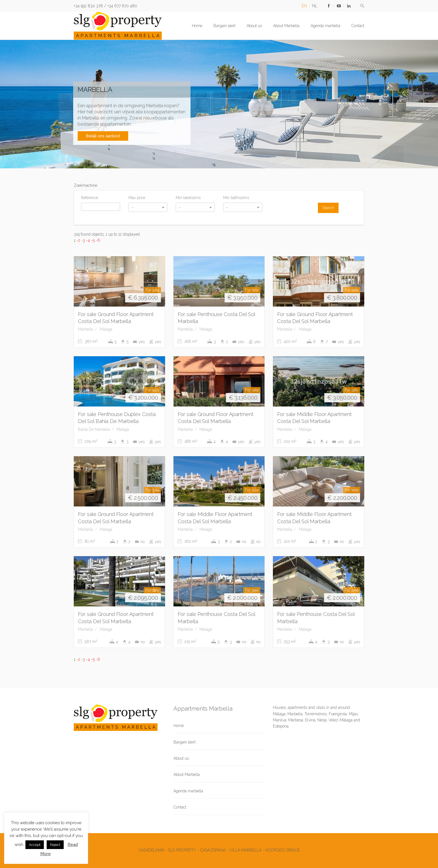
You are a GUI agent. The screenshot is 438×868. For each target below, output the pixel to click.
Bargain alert (224, 26)
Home (197, 26)
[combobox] (148, 207)
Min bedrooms (188, 198)
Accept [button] (35, 845)
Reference (90, 198)
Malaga (106, 329)
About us (254, 26)
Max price (137, 198)
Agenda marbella (325, 26)
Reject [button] (55, 845)
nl (315, 6)
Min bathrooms (236, 198)
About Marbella (286, 26)
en (304, 6)
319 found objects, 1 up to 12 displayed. (107, 234)
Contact (358, 26)
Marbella (85, 329)
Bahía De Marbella (94, 429)
